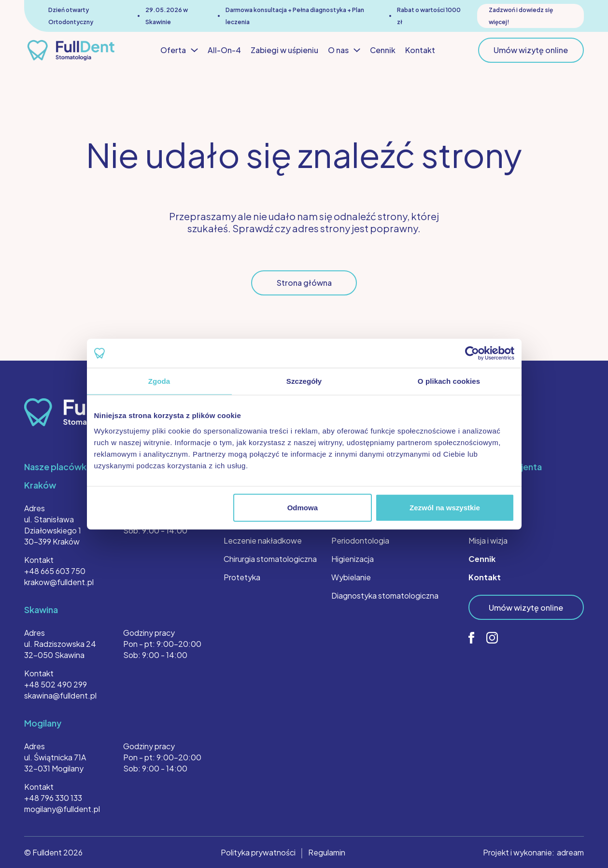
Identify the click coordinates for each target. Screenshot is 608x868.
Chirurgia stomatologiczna (270, 559)
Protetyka (242, 577)
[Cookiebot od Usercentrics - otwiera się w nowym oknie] (472, 353)
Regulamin (327, 852)
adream (570, 852)
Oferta (179, 50)
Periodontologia (360, 540)
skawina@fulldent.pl (60, 695)
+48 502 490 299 (56, 684)
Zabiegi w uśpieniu (284, 50)
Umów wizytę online (531, 50)
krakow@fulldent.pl (59, 582)
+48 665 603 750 (55, 571)
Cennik (383, 50)
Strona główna (304, 283)
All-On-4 (224, 50)
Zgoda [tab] (159, 381)
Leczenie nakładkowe (263, 540)
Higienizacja (353, 559)
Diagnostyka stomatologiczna (385, 595)
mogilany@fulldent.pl (62, 809)
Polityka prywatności (258, 852)
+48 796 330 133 (53, 798)
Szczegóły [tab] (304, 381)
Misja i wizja (488, 540)
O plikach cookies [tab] (449, 381)
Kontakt (420, 50)
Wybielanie (351, 577)
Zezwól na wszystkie (445, 507)
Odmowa (303, 507)
